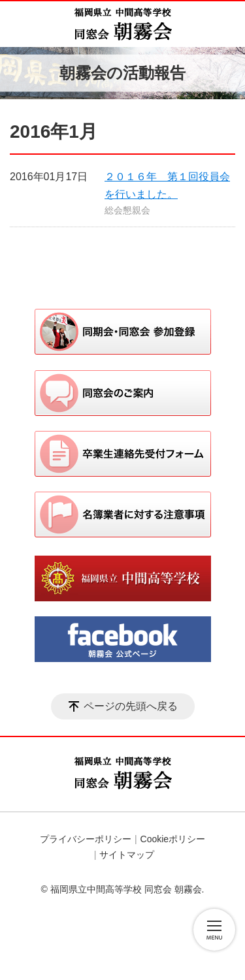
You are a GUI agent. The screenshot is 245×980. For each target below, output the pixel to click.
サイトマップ (127, 855)
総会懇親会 (127, 210)
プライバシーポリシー (86, 839)
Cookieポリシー (173, 839)
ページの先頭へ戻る (131, 706)
